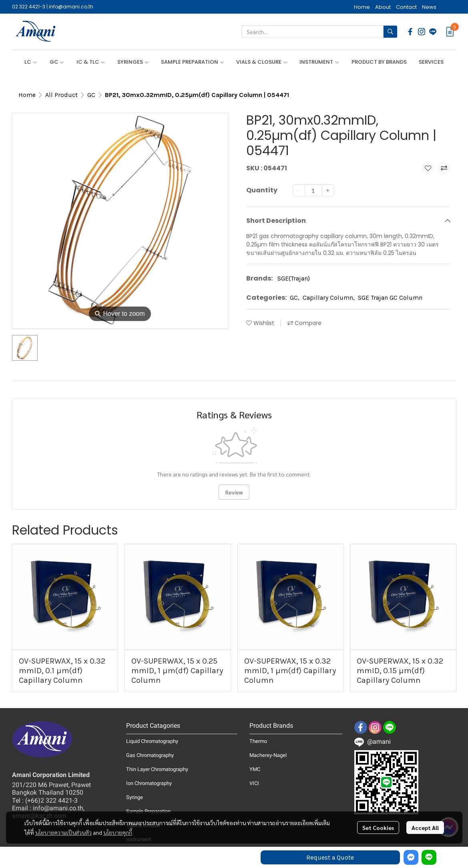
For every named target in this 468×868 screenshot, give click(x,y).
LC (31, 62)
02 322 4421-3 (29, 7)
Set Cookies (378, 828)
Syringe (135, 797)
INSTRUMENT (319, 62)
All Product (61, 95)
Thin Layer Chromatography (157, 769)
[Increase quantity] (328, 190)
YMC (255, 769)
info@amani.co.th (71, 7)
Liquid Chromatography (152, 741)
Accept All (425, 828)
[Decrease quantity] (299, 190)
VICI (254, 783)
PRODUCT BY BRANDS (379, 62)
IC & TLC (91, 62)
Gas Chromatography (150, 755)
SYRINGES (133, 62)
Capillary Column (329, 298)
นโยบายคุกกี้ (118, 832)
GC (57, 62)
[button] (319, 32)
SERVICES (431, 62)
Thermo (258, 741)
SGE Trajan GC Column (390, 298)
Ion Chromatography (149, 783)
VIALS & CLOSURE (262, 62)
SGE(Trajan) (294, 278)
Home (27, 95)
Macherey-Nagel (268, 755)
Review (234, 492)
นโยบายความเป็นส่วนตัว (63, 832)
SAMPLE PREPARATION (193, 62)
